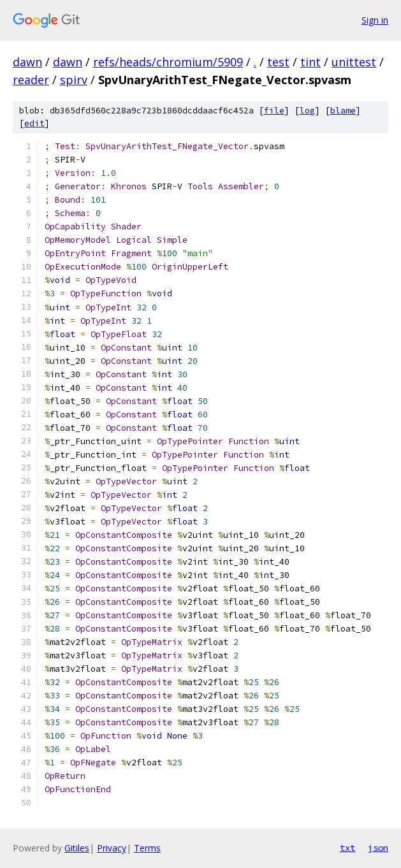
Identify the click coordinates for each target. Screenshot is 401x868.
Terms (147, 848)
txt (347, 848)
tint (310, 62)
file (274, 111)
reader (31, 80)
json (378, 848)
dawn (27, 62)
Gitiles (77, 848)
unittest (354, 62)
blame (343, 111)
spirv (74, 80)
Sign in (375, 20)
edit (34, 123)
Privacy (112, 848)
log (307, 111)
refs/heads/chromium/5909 (168, 62)
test (278, 62)
